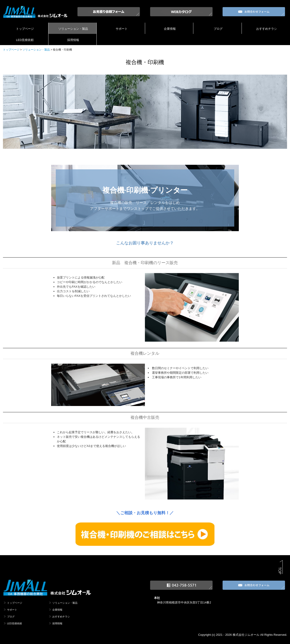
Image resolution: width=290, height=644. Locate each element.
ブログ (218, 29)
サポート (122, 29)
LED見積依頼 (25, 40)
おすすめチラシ (267, 29)
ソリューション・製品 (73, 29)
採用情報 (73, 40)
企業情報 (170, 29)
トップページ (25, 29)
